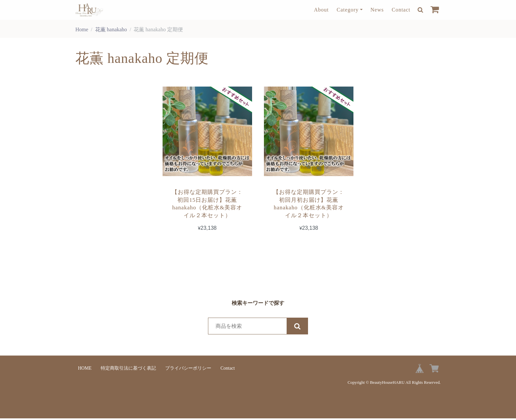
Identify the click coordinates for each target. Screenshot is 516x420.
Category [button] (348, 10)
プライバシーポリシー (188, 370)
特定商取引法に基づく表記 (128, 370)
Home (82, 29)
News (377, 10)
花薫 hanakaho (111, 29)
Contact (401, 10)
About (321, 10)
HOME (85, 370)
